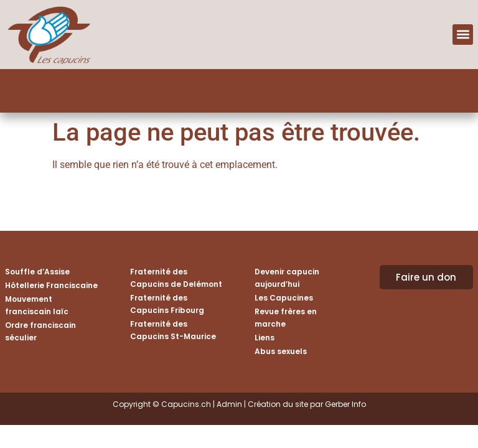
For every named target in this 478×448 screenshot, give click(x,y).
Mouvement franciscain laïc (37, 305)
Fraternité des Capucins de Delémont (176, 278)
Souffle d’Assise (37, 272)
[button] (463, 35)
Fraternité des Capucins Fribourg (167, 304)
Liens (265, 338)
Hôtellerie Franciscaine (51, 285)
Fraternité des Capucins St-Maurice (173, 330)
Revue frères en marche (286, 318)
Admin (229, 404)
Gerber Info (345, 404)
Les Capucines (284, 298)
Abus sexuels (281, 351)
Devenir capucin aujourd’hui (287, 278)
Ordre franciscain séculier (40, 331)
